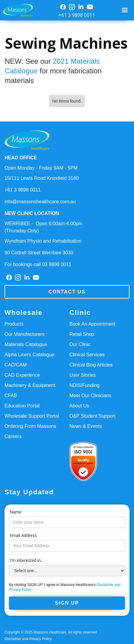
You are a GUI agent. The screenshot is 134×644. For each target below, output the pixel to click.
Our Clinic (80, 344)
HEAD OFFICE (21, 158)
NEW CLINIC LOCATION (32, 213)
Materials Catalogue (26, 344)
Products (14, 324)
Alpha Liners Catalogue (29, 355)
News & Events (86, 426)
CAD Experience (22, 375)
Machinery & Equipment (30, 385)
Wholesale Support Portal (32, 416)
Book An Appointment (92, 324)
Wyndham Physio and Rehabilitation (43, 241)
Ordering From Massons (30, 426)
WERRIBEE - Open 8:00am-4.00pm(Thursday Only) (43, 227)
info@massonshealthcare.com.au (40, 202)
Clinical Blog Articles (91, 365)
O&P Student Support (93, 416)
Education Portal (22, 406)
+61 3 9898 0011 (77, 15)
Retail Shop (82, 334)
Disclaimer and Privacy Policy (28, 639)
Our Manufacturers (24, 334)
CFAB (11, 396)
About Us (79, 406)
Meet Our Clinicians (91, 396)
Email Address (23, 535)
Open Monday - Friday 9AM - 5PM (41, 168)
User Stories (83, 375)
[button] (125, 10)
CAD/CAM (16, 365)
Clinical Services (87, 355)
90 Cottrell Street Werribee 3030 (39, 253)
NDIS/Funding (85, 385)
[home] (16, 10)
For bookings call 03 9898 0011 (38, 264)
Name (16, 512)
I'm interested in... (27, 560)
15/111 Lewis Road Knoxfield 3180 (42, 178)
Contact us (67, 292)
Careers (13, 436)
